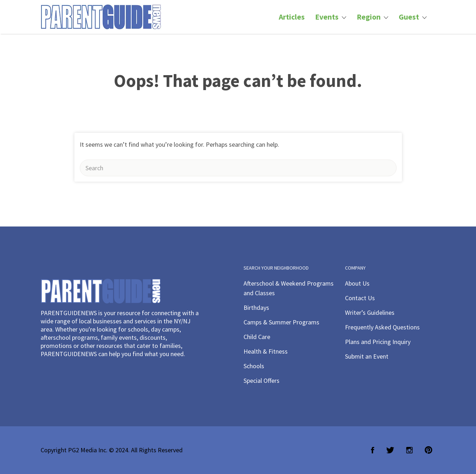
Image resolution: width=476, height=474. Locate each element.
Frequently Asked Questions (382, 327)
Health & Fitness (266, 351)
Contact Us (360, 298)
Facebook (373, 450)
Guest (409, 17)
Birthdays (256, 308)
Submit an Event (367, 356)
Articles (292, 17)
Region (369, 17)
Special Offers (261, 381)
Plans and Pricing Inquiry (378, 342)
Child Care (257, 337)
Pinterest (428, 450)
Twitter (390, 450)
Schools (254, 366)
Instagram (409, 450)
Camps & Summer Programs (281, 322)
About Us (357, 283)
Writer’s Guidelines (370, 312)
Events (327, 17)
